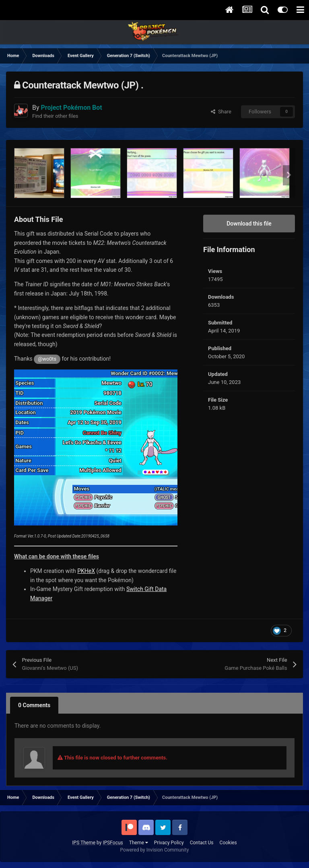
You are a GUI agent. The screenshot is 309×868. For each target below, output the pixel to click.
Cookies (228, 843)
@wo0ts (47, 359)
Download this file (249, 224)
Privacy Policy (169, 843)
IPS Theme (84, 843)
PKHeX (86, 571)
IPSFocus (113, 843)
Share (221, 112)
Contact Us (202, 843)
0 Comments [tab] (34, 705)
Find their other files (55, 116)
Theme (139, 843)
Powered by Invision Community (155, 850)
